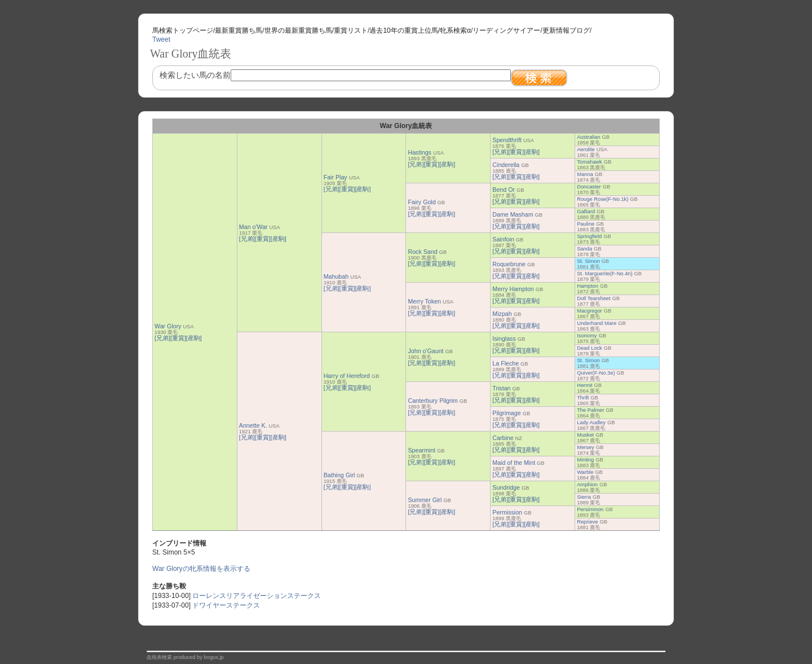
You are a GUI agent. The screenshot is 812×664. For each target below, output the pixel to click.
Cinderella (506, 165)
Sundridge (506, 487)
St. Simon (588, 261)
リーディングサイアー (506, 30)
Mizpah (502, 314)
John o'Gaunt (425, 351)
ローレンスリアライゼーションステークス (257, 596)
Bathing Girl (339, 475)
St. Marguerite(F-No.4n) (605, 274)
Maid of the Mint (514, 463)
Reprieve (587, 522)
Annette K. (253, 425)
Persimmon (590, 509)
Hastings (419, 152)
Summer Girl (425, 500)
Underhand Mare (597, 323)
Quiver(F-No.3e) (596, 373)
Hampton (588, 286)
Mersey (586, 447)
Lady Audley (591, 423)
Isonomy (587, 336)
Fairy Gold (422, 202)
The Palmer (590, 410)
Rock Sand (422, 252)
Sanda (584, 249)
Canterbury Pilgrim (433, 401)
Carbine (503, 438)
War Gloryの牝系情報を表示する (201, 569)
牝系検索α (455, 30)
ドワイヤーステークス (226, 605)
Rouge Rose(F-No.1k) (603, 199)
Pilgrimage (506, 413)
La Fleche (506, 363)
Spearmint (422, 450)
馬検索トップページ (183, 30)
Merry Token (424, 301)
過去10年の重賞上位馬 (403, 30)
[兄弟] (162, 338)
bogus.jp (214, 657)
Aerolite (586, 149)
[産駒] (194, 338)
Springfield (589, 236)
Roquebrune (509, 264)
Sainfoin (503, 239)
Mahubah (336, 276)
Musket (585, 435)
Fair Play (336, 177)
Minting (585, 460)
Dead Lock (590, 348)
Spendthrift (507, 140)
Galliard (586, 212)
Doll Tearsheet (593, 298)
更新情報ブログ (566, 30)
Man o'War (253, 227)
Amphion (587, 485)
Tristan (501, 388)
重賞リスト (351, 30)
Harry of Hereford (347, 376)
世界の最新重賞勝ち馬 (298, 30)
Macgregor (590, 311)
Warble (585, 472)
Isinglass (504, 338)
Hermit (584, 385)
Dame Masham (513, 214)
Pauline (586, 224)
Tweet (161, 39)
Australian (588, 137)
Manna (585, 174)
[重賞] (178, 338)
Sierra (584, 497)
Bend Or (504, 190)
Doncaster (589, 187)
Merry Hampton (513, 289)
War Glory (168, 326)
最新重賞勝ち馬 (239, 30)
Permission (507, 512)
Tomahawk (590, 162)
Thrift (583, 398)
